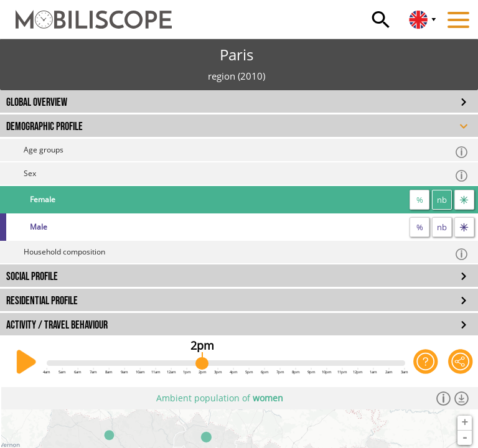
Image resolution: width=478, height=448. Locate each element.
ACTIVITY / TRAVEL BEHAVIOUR (57, 325)
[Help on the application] (426, 362)
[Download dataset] (462, 398)
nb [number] (442, 200)
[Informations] (443, 398)
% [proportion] (420, 200)
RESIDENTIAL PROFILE (42, 301)
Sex (246, 175)
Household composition (246, 254)
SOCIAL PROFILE (32, 277)
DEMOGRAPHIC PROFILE (45, 127)
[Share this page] (461, 362)
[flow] (464, 200)
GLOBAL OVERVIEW (37, 102)
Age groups (246, 152)
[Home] (86, 14)
